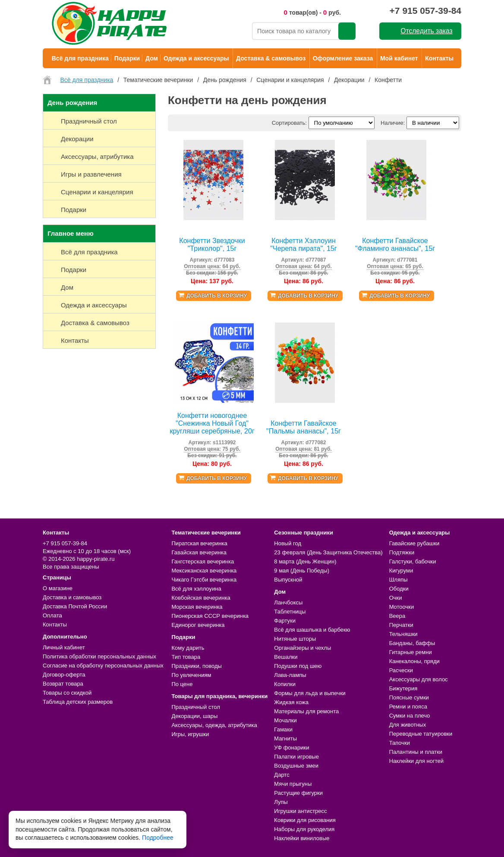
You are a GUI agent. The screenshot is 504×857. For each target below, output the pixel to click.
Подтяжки (402, 552)
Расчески (401, 670)
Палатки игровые (296, 757)
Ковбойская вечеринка (201, 598)
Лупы (281, 802)
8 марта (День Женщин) (305, 561)
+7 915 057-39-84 (425, 11)
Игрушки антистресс (300, 811)
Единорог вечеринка (198, 625)
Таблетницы (290, 612)
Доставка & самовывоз (271, 58)
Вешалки (286, 657)
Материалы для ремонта (306, 711)
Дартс (282, 775)
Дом (152, 58)
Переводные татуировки (421, 734)
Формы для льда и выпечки (310, 693)
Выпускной (288, 580)
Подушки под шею (298, 666)
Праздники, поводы (196, 666)
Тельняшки (403, 634)
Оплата (52, 615)
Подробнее (158, 838)
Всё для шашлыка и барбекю (312, 630)
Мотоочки (402, 607)
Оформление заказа (343, 58)
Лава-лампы (290, 675)
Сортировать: (289, 123)
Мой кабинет (399, 58)
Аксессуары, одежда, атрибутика (214, 725)
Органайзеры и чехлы (302, 648)
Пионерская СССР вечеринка (210, 616)
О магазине (58, 588)
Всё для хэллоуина (196, 589)
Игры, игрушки (190, 734)
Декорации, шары (194, 716)
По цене (182, 684)
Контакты (439, 58)
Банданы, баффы (412, 643)
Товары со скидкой (67, 693)
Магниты (285, 738)
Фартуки (285, 621)
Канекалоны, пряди (414, 661)
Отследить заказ (426, 31)
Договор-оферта (64, 675)
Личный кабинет (64, 647)
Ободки (399, 589)
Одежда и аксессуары (196, 58)
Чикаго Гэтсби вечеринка (204, 580)
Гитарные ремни (411, 652)
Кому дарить (188, 648)
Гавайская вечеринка (199, 552)
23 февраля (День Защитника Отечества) (328, 552)
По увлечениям (191, 675)
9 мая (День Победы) (302, 571)
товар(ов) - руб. (312, 12)
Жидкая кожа (291, 702)
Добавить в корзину (217, 296)
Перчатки (401, 625)
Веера (397, 616)
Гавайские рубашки (414, 543)
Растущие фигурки (298, 793)
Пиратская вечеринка (199, 543)
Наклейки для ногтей (416, 761)
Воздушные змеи (296, 766)
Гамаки (283, 729)
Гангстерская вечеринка (203, 561)
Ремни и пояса (408, 707)
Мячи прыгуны (293, 784)
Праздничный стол (195, 707)
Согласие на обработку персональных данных (103, 666)
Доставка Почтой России (75, 606)
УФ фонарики (291, 748)
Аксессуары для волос (419, 679)
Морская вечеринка (197, 607)
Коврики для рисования (305, 820)
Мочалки (285, 720)
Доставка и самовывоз (72, 597)
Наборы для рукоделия (304, 829)
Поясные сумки (409, 697)
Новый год (288, 543)
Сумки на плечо (410, 716)
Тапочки (400, 743)
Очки (396, 598)
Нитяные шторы (295, 639)
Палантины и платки (416, 752)
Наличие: (393, 123)
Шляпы (398, 580)
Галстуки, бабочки (413, 561)
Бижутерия (403, 688)
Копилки (285, 684)
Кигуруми (401, 571)
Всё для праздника (80, 58)
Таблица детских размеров (78, 702)
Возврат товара (63, 684)
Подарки (127, 58)
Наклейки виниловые (302, 838)
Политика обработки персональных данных (99, 656)
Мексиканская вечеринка (204, 571)
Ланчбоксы (288, 602)
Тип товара (186, 657)
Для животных (408, 725)
